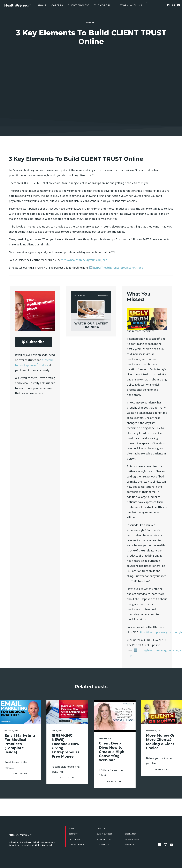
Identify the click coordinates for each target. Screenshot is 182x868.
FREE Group (75, 839)
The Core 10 (103, 5)
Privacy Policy (133, 839)
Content (73, 834)
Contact (130, 844)
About (42, 5)
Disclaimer (131, 834)
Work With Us (104, 839)
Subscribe (33, 342)
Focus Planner (76, 844)
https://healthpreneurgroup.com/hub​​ (84, 260)
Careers (57, 5)
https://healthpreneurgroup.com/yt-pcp (118, 268)
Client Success (79, 5)
